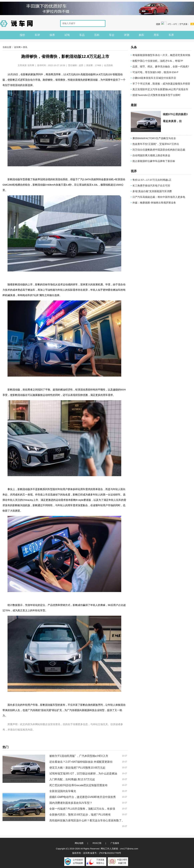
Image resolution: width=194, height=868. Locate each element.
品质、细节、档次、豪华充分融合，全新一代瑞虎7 (161, 66)
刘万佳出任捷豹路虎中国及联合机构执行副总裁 (159, 150)
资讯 (25, 47)
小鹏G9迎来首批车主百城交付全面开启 (154, 78)
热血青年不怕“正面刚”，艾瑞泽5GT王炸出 (156, 144)
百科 (97, 35)
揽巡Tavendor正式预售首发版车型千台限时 (156, 95)
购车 (141, 35)
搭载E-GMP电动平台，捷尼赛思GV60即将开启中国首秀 (83, 797)
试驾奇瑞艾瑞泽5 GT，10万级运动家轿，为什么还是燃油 (83, 774)
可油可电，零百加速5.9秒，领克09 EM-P (155, 72)
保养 (52, 35)
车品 (82, 35)
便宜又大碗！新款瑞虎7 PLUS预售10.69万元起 (77, 768)
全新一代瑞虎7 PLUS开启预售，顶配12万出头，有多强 (82, 809)
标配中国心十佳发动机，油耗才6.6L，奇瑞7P (158, 61)
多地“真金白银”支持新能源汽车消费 (152, 191)
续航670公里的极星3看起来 (24, 781)
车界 (171, 35)
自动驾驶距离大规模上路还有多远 (151, 155)
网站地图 (79, 843)
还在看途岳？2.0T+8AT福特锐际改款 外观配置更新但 (81, 762)
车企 (112, 35)
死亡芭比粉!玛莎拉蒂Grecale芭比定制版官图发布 (78, 785)
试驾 (67, 35)
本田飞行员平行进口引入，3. (24, 819)
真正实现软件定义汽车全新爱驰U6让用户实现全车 (160, 89)
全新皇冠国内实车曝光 (63, 791)
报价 (22, 35)
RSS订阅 (97, 843)
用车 (156, 35)
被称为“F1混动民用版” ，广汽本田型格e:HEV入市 (79, 756)
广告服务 (115, 843)
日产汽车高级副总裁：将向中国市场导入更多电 (159, 197)
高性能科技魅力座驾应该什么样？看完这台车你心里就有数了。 (87, 820)
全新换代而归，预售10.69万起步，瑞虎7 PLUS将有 (80, 815)
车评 (37, 35)
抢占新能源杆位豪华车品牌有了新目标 (154, 161)
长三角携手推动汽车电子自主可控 (151, 186)
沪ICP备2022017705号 (110, 853)
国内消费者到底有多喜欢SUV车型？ (71, 803)
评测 (127, 35)
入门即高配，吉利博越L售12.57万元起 (72, 779)
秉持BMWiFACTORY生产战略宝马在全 (154, 138)
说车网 (17, 47)
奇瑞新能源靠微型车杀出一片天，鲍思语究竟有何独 (161, 55)
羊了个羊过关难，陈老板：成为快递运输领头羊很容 (161, 84)
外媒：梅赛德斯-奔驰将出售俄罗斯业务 (154, 203)
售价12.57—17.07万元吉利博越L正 (152, 180)
